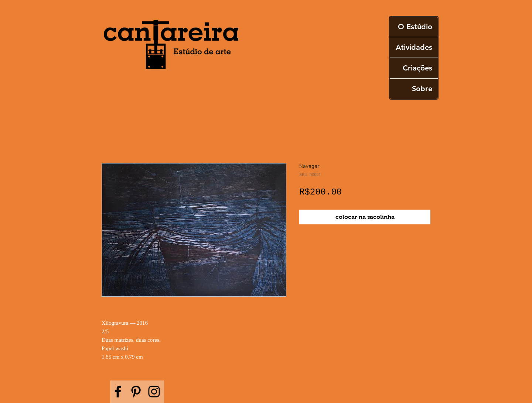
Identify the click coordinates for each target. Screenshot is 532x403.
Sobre (422, 89)
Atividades (414, 47)
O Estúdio (415, 27)
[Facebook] (118, 392)
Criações (417, 68)
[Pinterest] (136, 392)
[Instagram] (154, 392)
